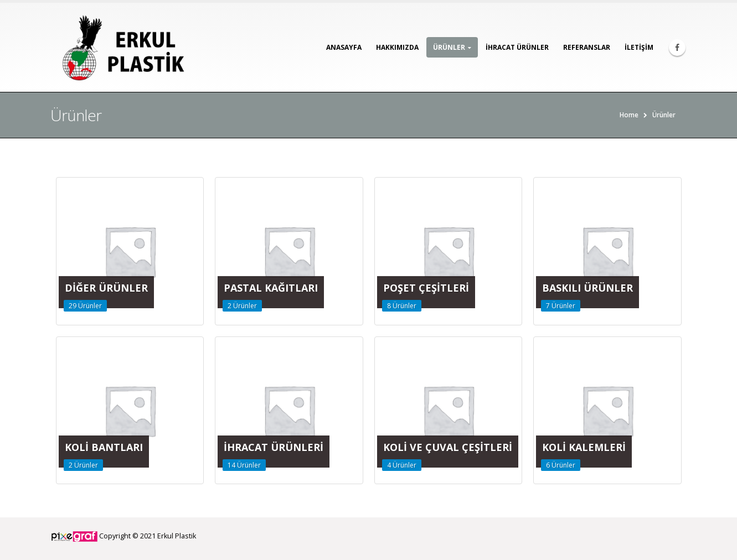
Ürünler (449, 47)
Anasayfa (344, 47)
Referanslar (587, 47)
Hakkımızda (397, 47)
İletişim (639, 47)
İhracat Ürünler (517, 47)
